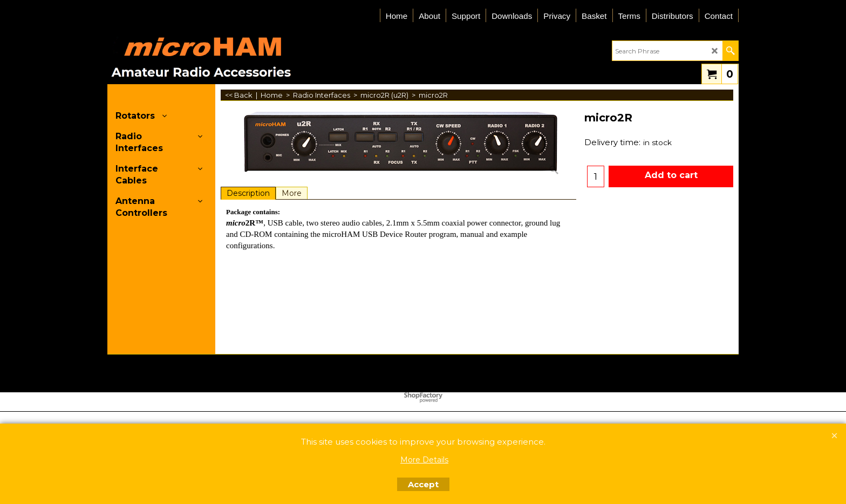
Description (248, 193)
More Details (424, 460)
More (292, 193)
